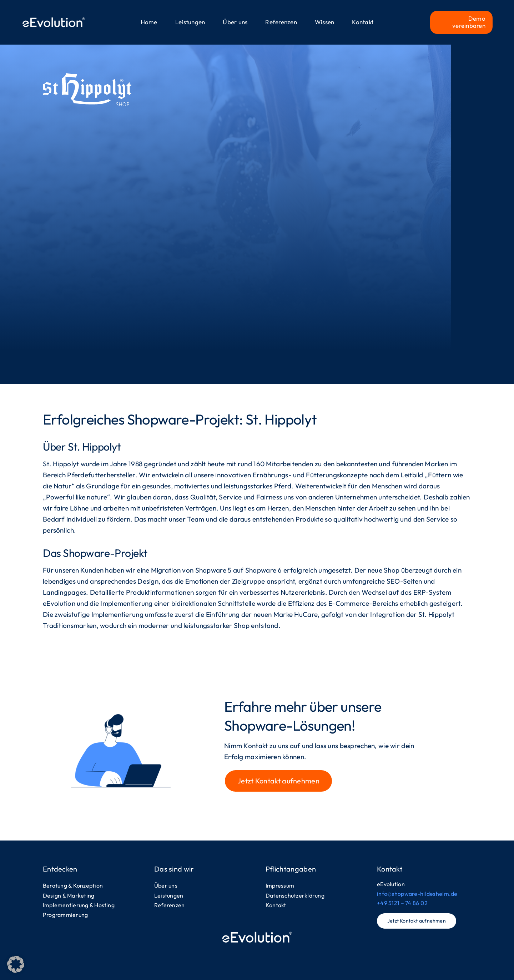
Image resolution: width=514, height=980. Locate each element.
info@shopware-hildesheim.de (417, 894)
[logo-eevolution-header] (54, 18)
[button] (16, 964)
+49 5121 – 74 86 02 (402, 903)
